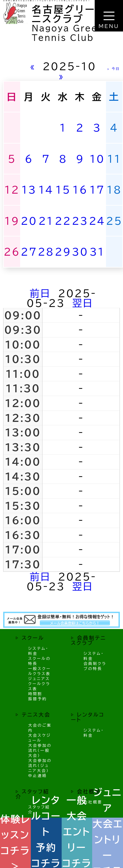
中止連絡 (38, 775)
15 (63, 190)
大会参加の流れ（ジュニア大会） (40, 765)
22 (63, 221)
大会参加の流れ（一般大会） (40, 750)
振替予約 (38, 699)
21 (46, 221)
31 (97, 252)
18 (114, 190)
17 (97, 190)
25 (114, 221)
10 (97, 159)
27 (29, 252)
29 (63, 252)
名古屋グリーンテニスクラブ (74, 14)
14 (46, 190)
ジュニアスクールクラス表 (39, 684)
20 (29, 221)
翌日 (83, 303)
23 (80, 221)
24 (97, 221)
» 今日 (114, 69)
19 (12, 221)
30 (80, 252)
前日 (40, 293)
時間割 (35, 694)
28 (46, 252)
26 (12, 252)
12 (12, 190)
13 (29, 190)
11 (114, 159)
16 (80, 190)
